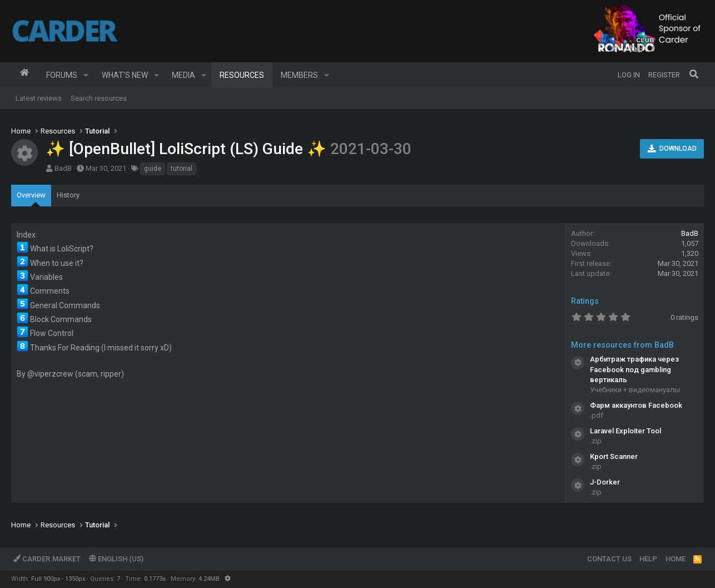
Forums (62, 75)
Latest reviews (39, 98)
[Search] (694, 75)
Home (24, 75)
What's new (125, 75)
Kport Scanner (614, 456)
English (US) (116, 559)
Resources (242, 75)
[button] (86, 75)
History (68, 195)
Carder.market (47, 559)
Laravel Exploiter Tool (625, 431)
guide (153, 169)
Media (183, 75)
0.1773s (155, 579)
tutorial (182, 169)
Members (299, 75)
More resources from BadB (622, 345)
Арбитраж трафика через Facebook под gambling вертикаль (634, 369)
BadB (63, 168)
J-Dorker (605, 482)
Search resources (99, 98)
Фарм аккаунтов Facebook (636, 405)
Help (648, 559)
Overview (31, 195)
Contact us (609, 559)
